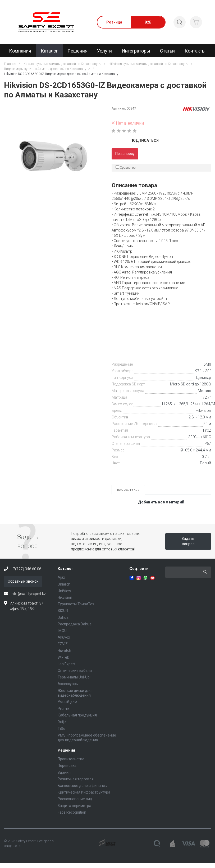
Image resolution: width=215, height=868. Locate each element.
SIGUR (63, 611)
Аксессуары (68, 684)
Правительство (71, 759)
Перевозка (67, 766)
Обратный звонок (23, 581)
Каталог (65, 569)
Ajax (61, 577)
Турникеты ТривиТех (76, 604)
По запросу (125, 154)
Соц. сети (139, 569)
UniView (64, 591)
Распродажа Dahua (75, 624)
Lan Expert (67, 664)
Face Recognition (72, 812)
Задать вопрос (188, 541)
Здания (64, 772)
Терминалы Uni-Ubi (74, 677)
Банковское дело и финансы (83, 786)
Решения (66, 750)
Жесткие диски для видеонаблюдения (75, 693)
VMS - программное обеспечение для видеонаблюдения (87, 738)
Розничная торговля (76, 779)
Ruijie (62, 722)
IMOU (62, 631)
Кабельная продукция (77, 715)
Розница (114, 22)
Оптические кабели (75, 671)
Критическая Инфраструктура (84, 792)
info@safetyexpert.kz (28, 594)
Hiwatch (64, 650)
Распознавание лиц (75, 799)
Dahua (63, 617)
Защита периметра (74, 806)
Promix (64, 709)
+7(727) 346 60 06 (26, 569)
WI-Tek (63, 657)
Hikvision (203, 411)
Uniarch (64, 584)
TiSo (61, 729)
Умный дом (67, 702)
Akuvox (64, 637)
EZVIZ (63, 644)
